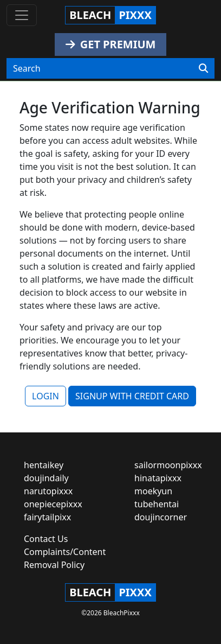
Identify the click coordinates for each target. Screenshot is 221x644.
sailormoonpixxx (168, 465)
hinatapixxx (158, 478)
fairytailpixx (47, 517)
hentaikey (44, 465)
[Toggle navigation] (22, 15)
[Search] (203, 68)
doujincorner (161, 517)
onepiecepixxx (53, 504)
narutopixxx (48, 491)
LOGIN (45, 396)
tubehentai (157, 504)
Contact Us (46, 539)
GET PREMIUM (111, 44)
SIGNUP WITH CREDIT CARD (132, 396)
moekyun (153, 491)
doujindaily (46, 478)
